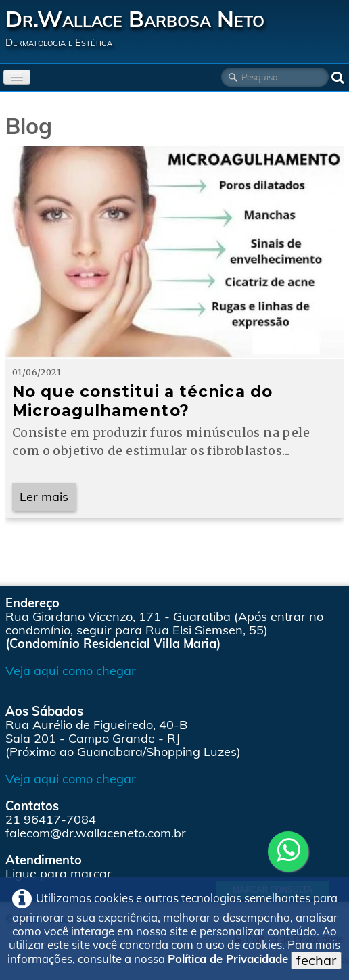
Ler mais (44, 497)
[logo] (140, 28)
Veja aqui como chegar (71, 671)
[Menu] (17, 77)
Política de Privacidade (228, 959)
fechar (316, 960)
